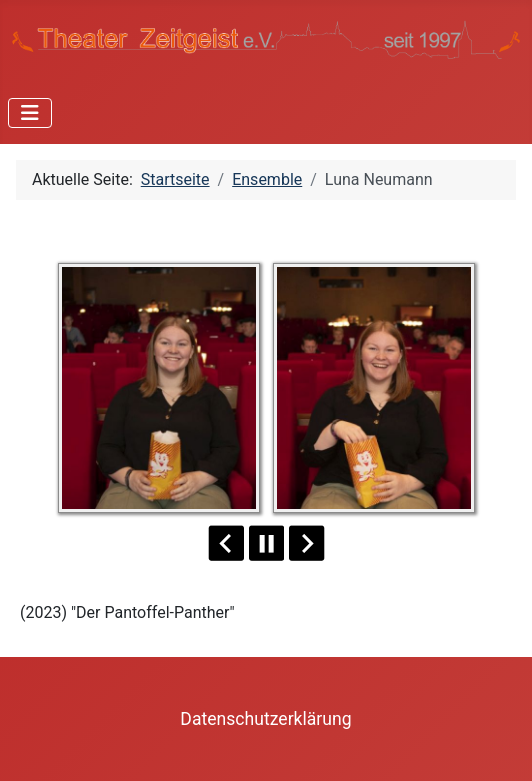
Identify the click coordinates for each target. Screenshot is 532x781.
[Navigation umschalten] (30, 113)
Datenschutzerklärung (265, 719)
